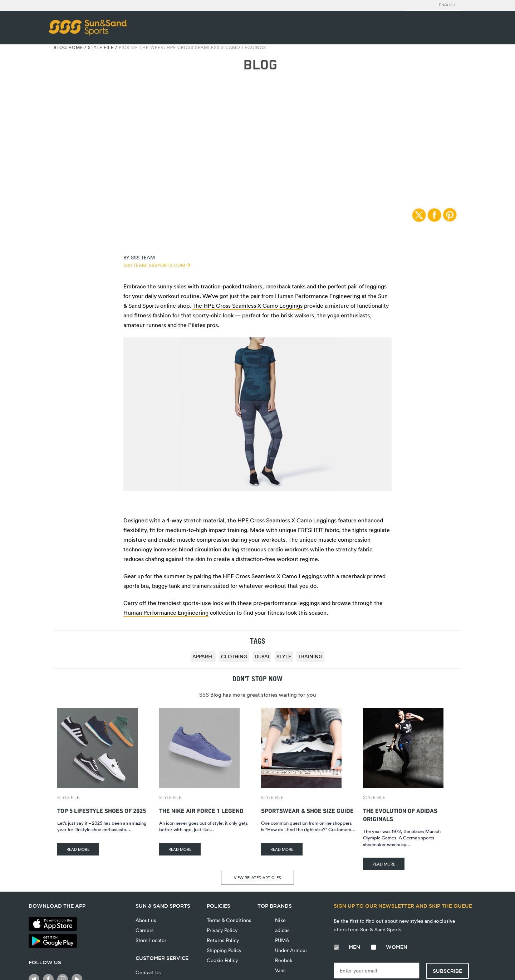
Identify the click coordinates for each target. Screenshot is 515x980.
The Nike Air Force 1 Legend (201, 810)
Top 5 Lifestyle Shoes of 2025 (102, 810)
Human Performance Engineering (166, 613)
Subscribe (447, 971)
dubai (262, 656)
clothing (234, 656)
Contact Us (148, 972)
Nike (280, 920)
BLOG (260, 65)
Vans (279, 970)
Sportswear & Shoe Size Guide (307, 810)
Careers (144, 930)
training (310, 656)
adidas (281, 930)
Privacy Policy (222, 930)
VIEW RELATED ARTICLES (257, 877)
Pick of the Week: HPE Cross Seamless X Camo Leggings (192, 47)
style (284, 656)
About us (146, 920)
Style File (101, 47)
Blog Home (68, 47)
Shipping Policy (224, 950)
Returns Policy (223, 940)
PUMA (281, 940)
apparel (203, 656)
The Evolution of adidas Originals (400, 814)
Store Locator (151, 940)
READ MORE (78, 849)
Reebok (283, 960)
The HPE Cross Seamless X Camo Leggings (247, 306)
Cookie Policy (222, 960)
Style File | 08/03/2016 (258, 103)
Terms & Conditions (229, 920)
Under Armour (290, 950)
